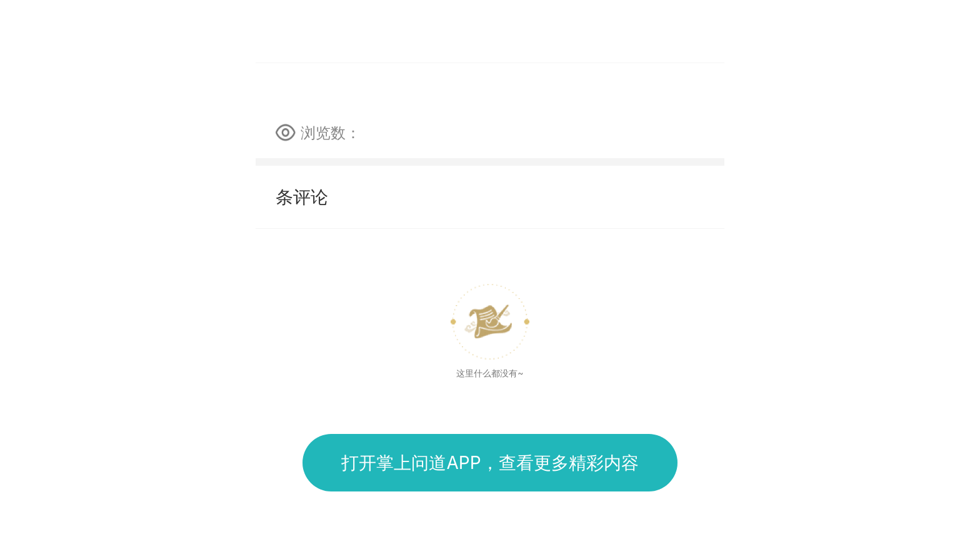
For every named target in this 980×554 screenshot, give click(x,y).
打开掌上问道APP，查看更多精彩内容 (490, 463)
